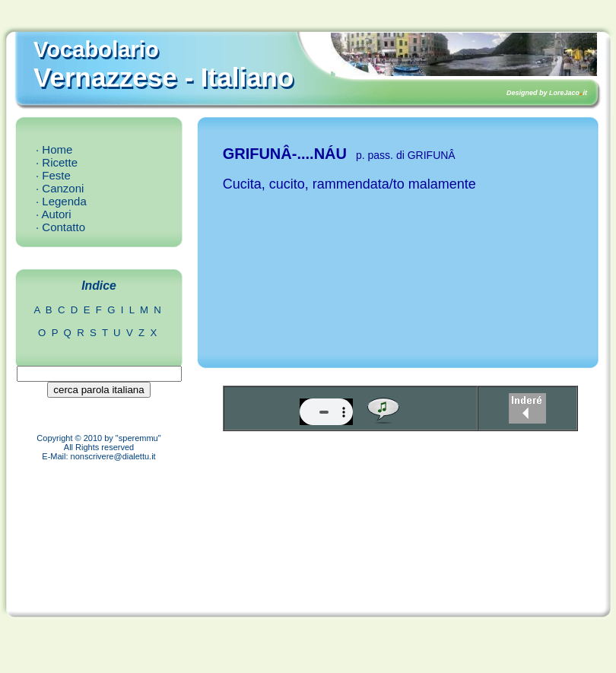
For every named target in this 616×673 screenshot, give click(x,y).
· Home (54, 149)
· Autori (54, 214)
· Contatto (60, 227)
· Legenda (61, 201)
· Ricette (57, 162)
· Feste (53, 175)
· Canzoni (60, 188)
